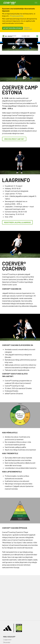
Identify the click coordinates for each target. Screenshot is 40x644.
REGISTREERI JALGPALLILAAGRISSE (17, 222)
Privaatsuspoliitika (17, 16)
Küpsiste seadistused (28, 28)
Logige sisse (7, 640)
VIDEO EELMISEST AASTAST (14, 139)
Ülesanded (7, 642)
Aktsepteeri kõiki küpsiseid (12, 28)
